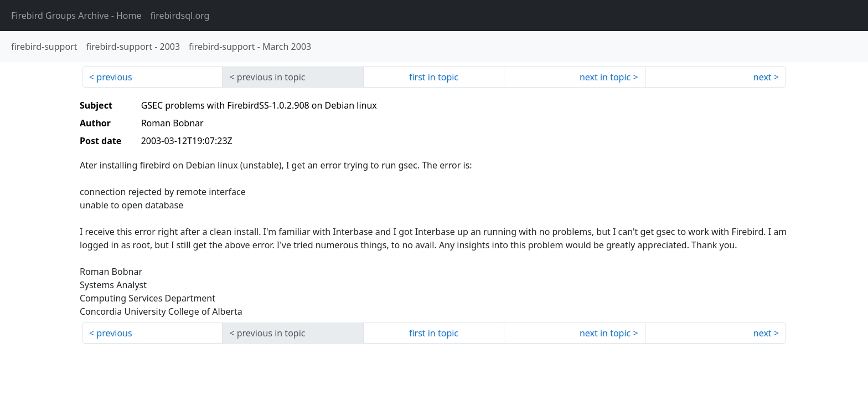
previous (114, 77)
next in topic (605, 77)
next (763, 77)
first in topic (434, 77)
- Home (76, 16)
